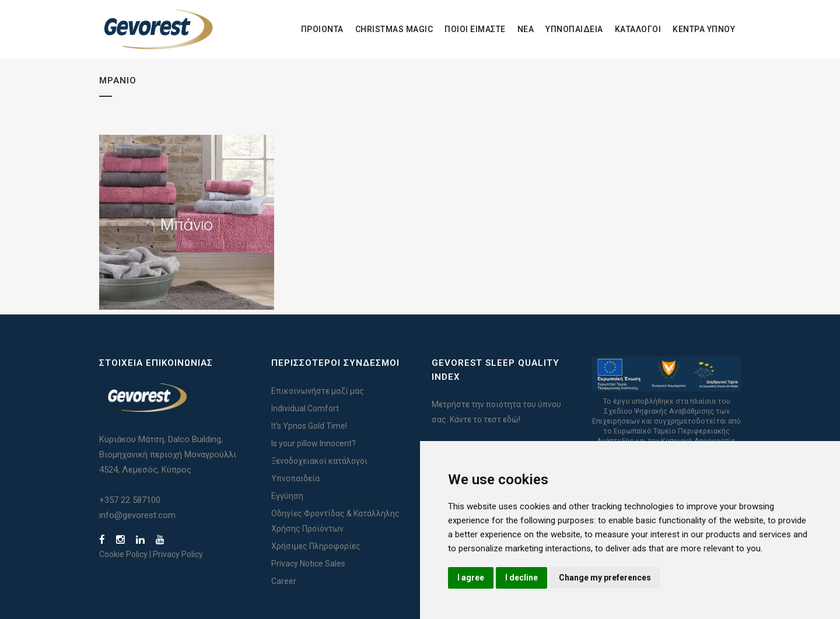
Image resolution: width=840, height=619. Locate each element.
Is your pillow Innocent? (314, 443)
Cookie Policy (123, 554)
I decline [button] (521, 578)
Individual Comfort (305, 408)
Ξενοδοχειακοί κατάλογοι (319, 461)
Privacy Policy (178, 554)
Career (284, 581)
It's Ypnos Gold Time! (309, 426)
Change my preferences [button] (605, 578)
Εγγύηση (287, 496)
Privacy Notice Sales (308, 564)
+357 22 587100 (130, 500)
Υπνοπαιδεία (295, 478)
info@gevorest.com (137, 515)
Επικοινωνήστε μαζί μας (318, 391)
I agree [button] (471, 578)
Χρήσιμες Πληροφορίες (316, 546)
